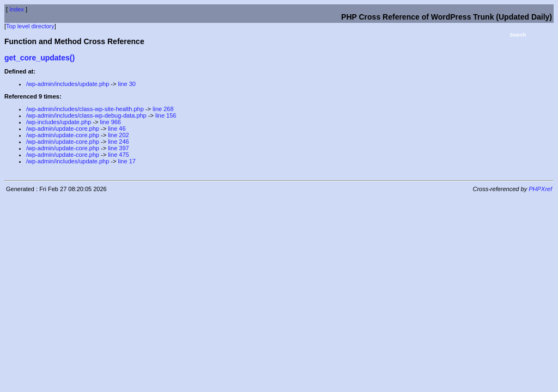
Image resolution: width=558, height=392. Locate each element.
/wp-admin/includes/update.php (68, 84)
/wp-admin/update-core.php (63, 128)
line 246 (119, 142)
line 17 (126, 161)
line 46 (117, 128)
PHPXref (540, 189)
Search (518, 35)
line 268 (163, 109)
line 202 (119, 135)
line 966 (110, 122)
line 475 (119, 155)
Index (17, 9)
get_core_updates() (40, 58)
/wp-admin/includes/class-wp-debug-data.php (86, 115)
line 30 (126, 84)
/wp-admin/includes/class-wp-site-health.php (85, 109)
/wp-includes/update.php (59, 122)
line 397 (119, 148)
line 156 (166, 115)
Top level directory (30, 26)
